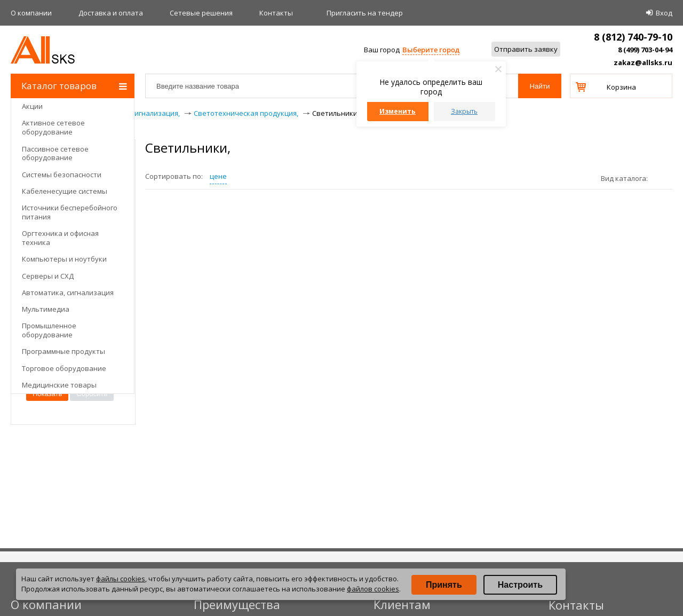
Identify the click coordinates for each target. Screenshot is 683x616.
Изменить (398, 111)
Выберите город (431, 50)
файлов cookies (373, 589)
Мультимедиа (46, 309)
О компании (31, 13)
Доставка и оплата (111, 13)
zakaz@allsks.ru (643, 62)
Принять (444, 585)
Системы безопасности (62, 175)
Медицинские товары (59, 385)
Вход (664, 13)
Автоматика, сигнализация (68, 293)
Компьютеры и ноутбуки (64, 259)
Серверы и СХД (48, 276)
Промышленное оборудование (49, 330)
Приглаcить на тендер (365, 13)
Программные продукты (63, 351)
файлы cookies (121, 579)
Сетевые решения (201, 13)
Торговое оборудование (64, 368)
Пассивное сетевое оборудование (55, 153)
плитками (660, 178)
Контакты (276, 13)
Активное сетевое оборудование (53, 127)
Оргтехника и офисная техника (60, 238)
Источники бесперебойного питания (70, 212)
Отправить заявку (526, 49)
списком (669, 178)
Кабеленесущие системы (65, 191)
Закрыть (464, 111)
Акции (32, 106)
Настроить (520, 585)
